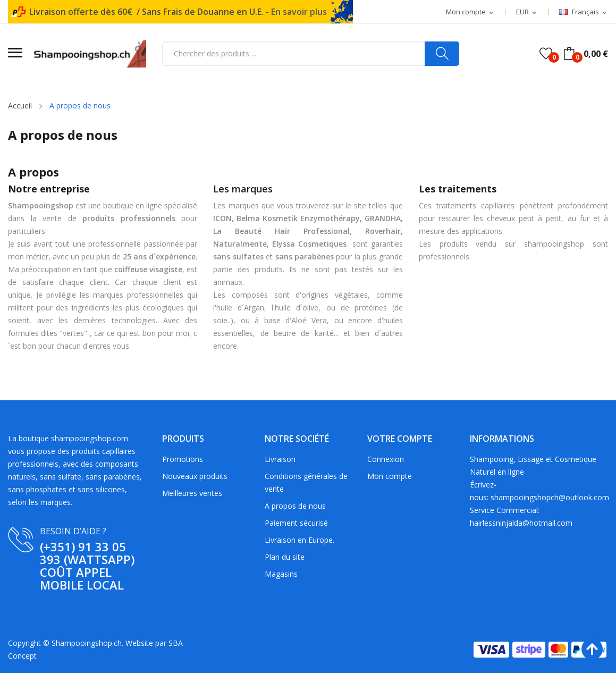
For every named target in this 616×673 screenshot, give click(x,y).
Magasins (281, 574)
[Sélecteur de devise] (527, 12)
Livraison (280, 459)
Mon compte (390, 476)
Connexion (386, 459)
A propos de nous (295, 506)
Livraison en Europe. (299, 540)
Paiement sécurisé (296, 523)
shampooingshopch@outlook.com (550, 497)
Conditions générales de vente (306, 482)
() (546, 54)
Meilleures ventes (192, 493)
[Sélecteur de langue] (584, 12)
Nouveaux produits (195, 476)
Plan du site (285, 557)
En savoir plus (299, 12)
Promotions (183, 459)
